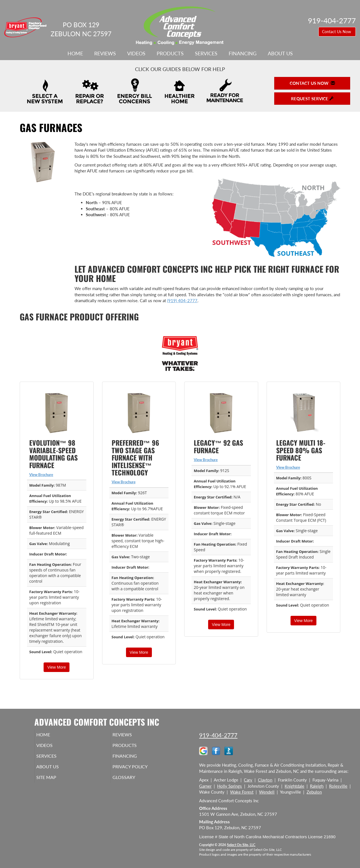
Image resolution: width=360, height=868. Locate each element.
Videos (136, 53)
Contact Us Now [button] (337, 32)
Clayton (265, 780)
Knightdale (294, 786)
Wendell (267, 792)
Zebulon (314, 792)
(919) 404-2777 (182, 300)
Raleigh (317, 786)
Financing (243, 53)
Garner (205, 786)
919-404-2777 (218, 735)
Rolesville (338, 786)
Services (206, 53)
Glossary (131, 782)
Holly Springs (229, 786)
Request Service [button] (312, 99)
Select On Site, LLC (241, 845)
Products (170, 53)
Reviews (105, 53)
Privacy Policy (139, 771)
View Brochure (41, 475)
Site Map (54, 782)
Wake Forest (242, 792)
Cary (248, 780)
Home (75, 53)
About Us (280, 53)
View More (57, 667)
